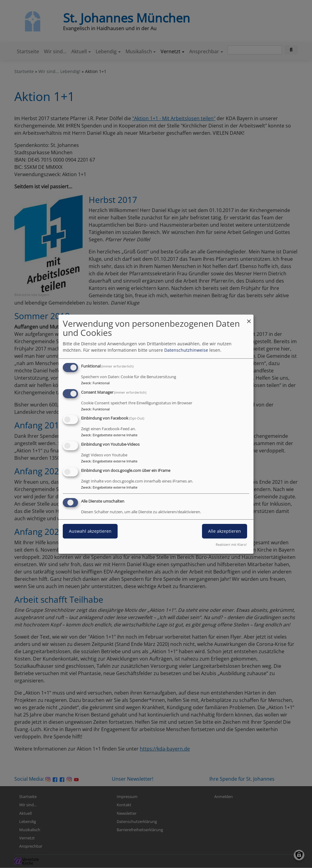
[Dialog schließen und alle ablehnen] (249, 318)
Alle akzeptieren (225, 531)
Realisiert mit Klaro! (231, 544)
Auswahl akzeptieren (90, 531)
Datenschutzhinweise (186, 350)
